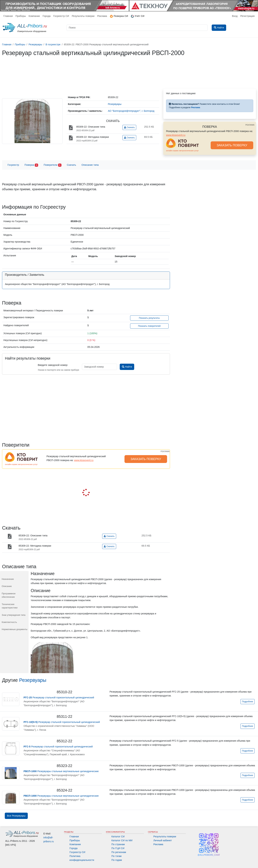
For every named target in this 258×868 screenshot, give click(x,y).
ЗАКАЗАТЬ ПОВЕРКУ (232, 145)
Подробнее (248, 702)
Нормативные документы (14, 629)
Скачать (129, 127)
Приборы (21, 16)
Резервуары (33, 680)
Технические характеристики (10, 606)
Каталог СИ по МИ (122, 840)
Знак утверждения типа (14, 615)
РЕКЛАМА (250, 125)
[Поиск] (137, 28)
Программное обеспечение (9, 595)
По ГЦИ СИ (118, 848)
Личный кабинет (163, 840)
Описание (7, 586)
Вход (235, 16)
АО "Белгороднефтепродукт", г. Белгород (131, 111)
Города (47, 16)
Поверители (52, 165)
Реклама (102, 16)
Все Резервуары (16, 816)
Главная (8, 16)
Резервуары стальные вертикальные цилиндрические (61, 771)
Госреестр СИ (61, 16)
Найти (127, 367)
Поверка (31, 165)
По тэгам (116, 856)
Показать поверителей (149, 326)
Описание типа (90, 165)
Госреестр (13, 165)
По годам (117, 860)
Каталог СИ (118, 836)
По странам (118, 844)
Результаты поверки (83, 16)
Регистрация (247, 16)
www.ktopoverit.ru (176, 135)
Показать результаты (149, 318)
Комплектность (9, 622)
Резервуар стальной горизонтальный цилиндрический (59, 697)
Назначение (8, 579)
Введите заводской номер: (53, 365)
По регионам (119, 852)
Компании (34, 16)
